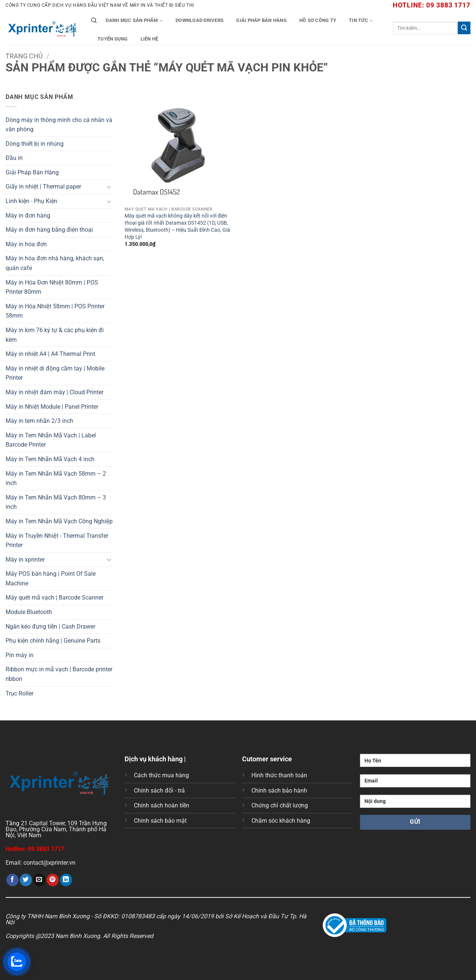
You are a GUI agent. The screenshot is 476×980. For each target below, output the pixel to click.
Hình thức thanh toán (279, 775)
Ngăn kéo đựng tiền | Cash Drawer (50, 626)
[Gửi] (464, 28)
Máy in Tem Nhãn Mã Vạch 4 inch (50, 459)
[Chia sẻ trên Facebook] (12, 880)
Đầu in (14, 158)
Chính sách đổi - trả (159, 791)
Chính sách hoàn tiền (162, 805)
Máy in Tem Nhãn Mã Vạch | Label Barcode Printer (51, 440)
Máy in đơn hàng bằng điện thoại (49, 230)
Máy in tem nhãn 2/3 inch (39, 421)
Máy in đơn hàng (28, 216)
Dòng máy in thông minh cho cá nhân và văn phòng (59, 125)
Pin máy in (20, 655)
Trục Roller (20, 693)
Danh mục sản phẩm (134, 21)
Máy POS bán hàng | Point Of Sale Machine (51, 579)
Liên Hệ (149, 39)
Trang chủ (24, 56)
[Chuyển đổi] (109, 187)
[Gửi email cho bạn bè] (39, 880)
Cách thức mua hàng (161, 775)
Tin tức (361, 21)
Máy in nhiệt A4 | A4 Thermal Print (50, 354)
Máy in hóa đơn (26, 244)
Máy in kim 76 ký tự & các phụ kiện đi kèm (55, 335)
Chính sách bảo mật (160, 821)
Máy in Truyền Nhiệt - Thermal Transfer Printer (57, 541)
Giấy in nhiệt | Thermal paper (43, 187)
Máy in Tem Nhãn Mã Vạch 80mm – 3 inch (56, 502)
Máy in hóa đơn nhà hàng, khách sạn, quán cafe (55, 263)
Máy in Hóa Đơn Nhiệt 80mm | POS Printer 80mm (52, 287)
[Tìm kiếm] (94, 20)
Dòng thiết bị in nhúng (35, 144)
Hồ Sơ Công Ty (318, 20)
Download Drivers (200, 20)
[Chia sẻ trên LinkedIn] (66, 880)
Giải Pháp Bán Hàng (261, 20)
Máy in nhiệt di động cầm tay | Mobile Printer (55, 373)
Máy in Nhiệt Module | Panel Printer (52, 407)
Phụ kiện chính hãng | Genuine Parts (53, 641)
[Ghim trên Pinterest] (53, 880)
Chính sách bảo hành (279, 791)
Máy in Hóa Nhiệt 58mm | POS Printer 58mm (55, 311)
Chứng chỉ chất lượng (280, 805)
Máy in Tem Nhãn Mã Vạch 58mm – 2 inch (56, 478)
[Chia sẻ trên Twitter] (26, 880)
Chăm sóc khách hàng (281, 821)
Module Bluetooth (29, 612)
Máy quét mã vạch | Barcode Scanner (54, 597)
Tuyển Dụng (113, 39)
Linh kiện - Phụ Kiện (31, 201)
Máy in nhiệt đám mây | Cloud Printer (54, 392)
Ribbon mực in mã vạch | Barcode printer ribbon (59, 674)
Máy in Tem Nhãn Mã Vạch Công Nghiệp (59, 521)
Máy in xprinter (25, 560)
